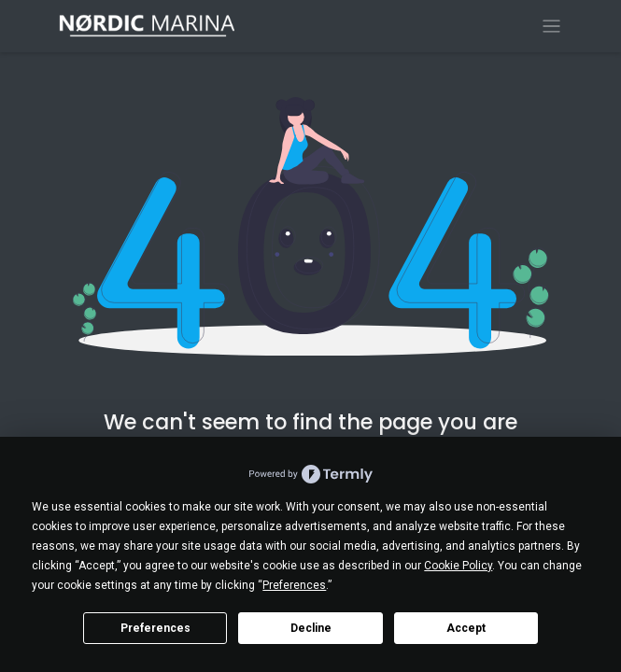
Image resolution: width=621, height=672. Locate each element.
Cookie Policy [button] (458, 566)
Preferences (155, 628)
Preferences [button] (294, 585)
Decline (311, 628)
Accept (466, 628)
